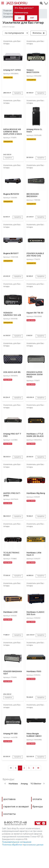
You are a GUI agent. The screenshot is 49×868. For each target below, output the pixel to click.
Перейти (8, 94)
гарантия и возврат (16, 826)
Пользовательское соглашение (17, 861)
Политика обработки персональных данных (23, 864)
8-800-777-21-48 (15, 842)
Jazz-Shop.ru (17, 3)
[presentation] (5, 803)
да (20, 18)
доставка (9, 818)
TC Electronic (37, 803)
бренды (38, 826)
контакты (10, 833)
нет (32, 18)
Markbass (13, 803)
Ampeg (24, 803)
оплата (37, 818)
